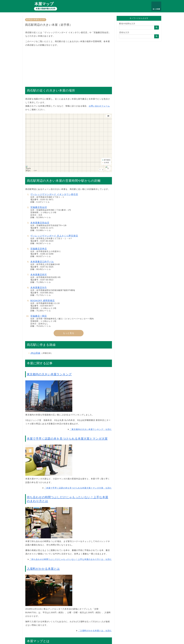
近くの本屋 (156, 9)
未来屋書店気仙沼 (40, 223)
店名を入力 (124, 32)
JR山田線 (35, 353)
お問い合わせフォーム (99, 106)
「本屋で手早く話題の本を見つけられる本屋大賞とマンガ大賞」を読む (78, 488)
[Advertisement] (69, 66)
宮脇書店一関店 (39, 316)
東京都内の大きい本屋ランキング (49, 374)
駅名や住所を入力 (127, 24)
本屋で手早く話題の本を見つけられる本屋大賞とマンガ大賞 (67, 439)
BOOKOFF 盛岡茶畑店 (43, 301)
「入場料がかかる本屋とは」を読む (95, 631)
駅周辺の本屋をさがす (36, 20)
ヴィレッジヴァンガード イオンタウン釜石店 (54, 194)
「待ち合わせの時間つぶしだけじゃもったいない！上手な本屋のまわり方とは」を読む (71, 559)
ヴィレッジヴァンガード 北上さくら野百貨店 (54, 236)
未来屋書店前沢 (39, 275)
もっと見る (69, 333)
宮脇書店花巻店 (39, 249)
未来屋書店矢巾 (39, 288)
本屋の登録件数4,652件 (46, 9)
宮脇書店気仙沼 (39, 207)
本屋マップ (44, 4)
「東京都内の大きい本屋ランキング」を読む (91, 429)
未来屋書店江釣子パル (42, 262)
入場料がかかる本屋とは (43, 569)
